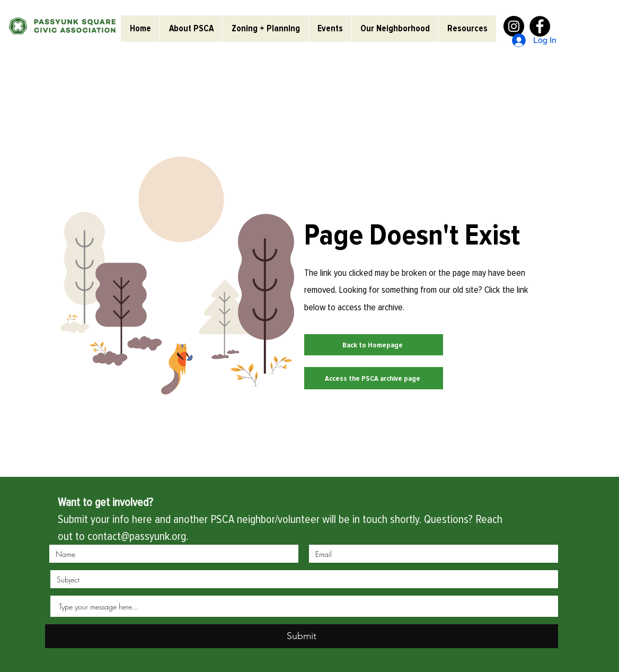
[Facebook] (540, 26)
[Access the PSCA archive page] (374, 378)
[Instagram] (514, 26)
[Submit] (302, 636)
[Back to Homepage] (374, 345)
